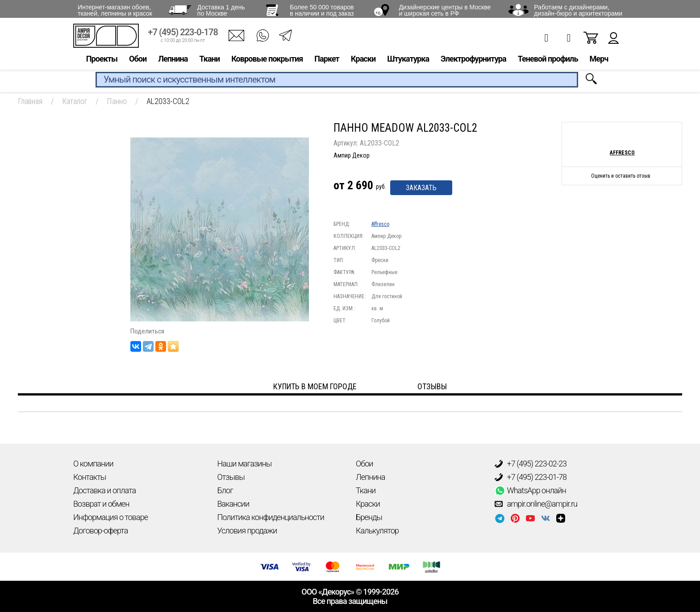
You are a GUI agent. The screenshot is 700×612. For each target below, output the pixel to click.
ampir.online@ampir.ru (536, 504)
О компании (93, 464)
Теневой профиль (548, 61)
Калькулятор (377, 531)
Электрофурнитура (473, 61)
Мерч (599, 61)
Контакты (90, 477)
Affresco (380, 224)
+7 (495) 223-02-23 (531, 464)
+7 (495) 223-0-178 (183, 35)
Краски (363, 61)
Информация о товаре (110, 517)
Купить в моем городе (315, 386)
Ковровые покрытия (267, 61)
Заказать (421, 188)
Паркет (327, 61)
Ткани (209, 61)
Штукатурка (408, 61)
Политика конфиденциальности (271, 517)
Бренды (369, 517)
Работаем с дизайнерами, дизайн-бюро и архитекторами (578, 10)
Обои (138, 61)
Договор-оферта (100, 531)
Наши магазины (245, 464)
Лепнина (173, 61)
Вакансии (233, 504)
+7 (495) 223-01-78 (531, 477)
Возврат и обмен (101, 504)
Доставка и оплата (104, 490)
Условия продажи (247, 531)
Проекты (102, 61)
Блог (225, 490)
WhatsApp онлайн (530, 491)
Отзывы (231, 477)
